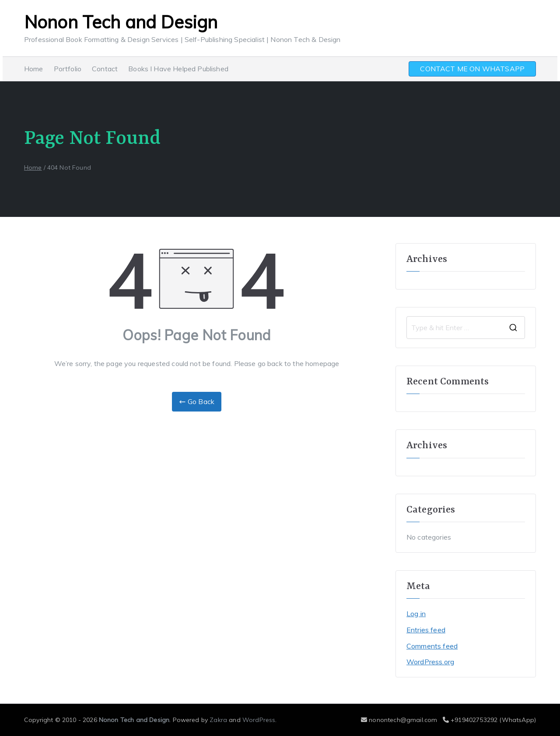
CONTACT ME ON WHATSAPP (472, 69)
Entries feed (426, 630)
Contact (105, 69)
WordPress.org (430, 662)
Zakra (218, 720)
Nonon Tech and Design (121, 22)
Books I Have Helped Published (178, 69)
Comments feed (432, 646)
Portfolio (68, 69)
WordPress (259, 720)
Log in (416, 614)
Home (34, 69)
